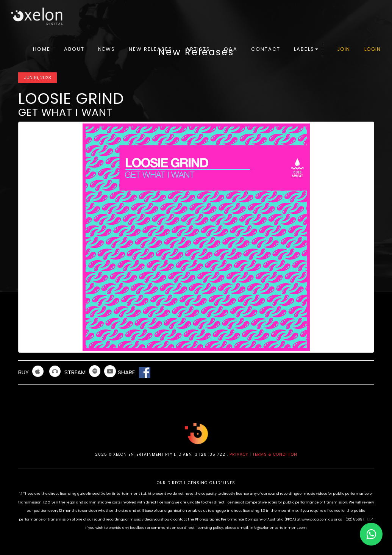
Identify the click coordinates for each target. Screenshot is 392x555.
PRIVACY (239, 454)
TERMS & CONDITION (275, 454)
